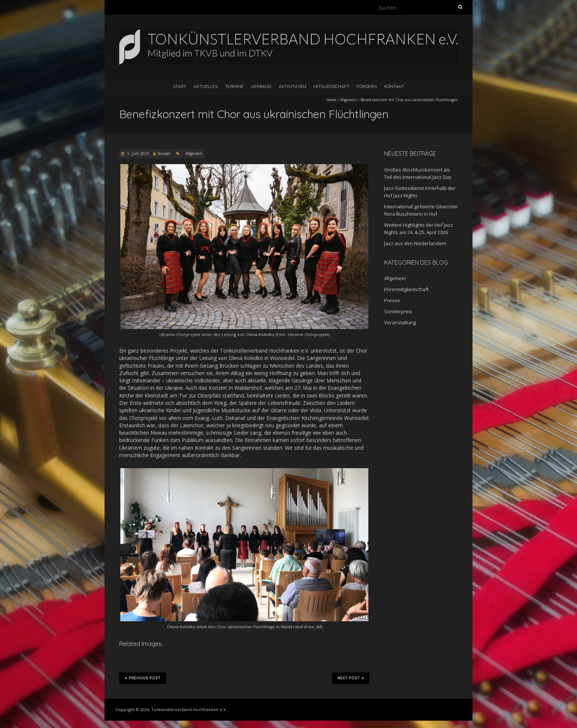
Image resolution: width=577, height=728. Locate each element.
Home (331, 100)
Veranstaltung (400, 322)
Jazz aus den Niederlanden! (415, 243)
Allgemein (348, 100)
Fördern (367, 86)
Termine (234, 86)
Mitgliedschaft (331, 86)
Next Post (351, 678)
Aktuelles (206, 86)
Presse (392, 300)
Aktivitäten (292, 86)
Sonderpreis (398, 311)
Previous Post (143, 678)
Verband (261, 86)
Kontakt (394, 86)
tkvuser (164, 153)
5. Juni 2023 (138, 153)
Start (180, 86)
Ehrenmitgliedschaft (406, 289)
